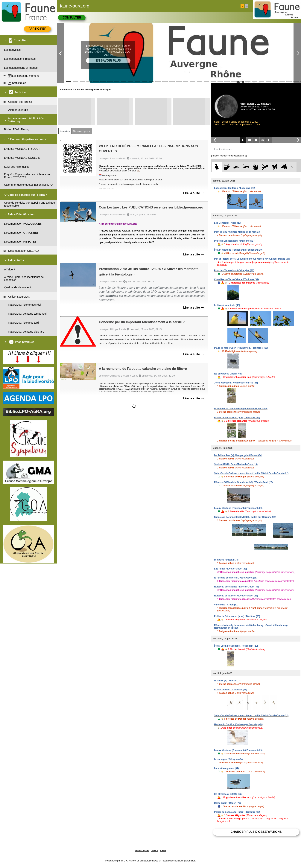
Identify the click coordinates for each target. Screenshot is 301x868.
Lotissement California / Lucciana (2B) (235, 188)
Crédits (163, 851)
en (247, 6)
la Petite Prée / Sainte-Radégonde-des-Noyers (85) (241, 409)
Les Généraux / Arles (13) (228, 223)
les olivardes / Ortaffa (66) (228, 374)
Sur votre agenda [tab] (82, 131)
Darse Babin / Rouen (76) (227, 803)
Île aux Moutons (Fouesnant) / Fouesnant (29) (238, 250)
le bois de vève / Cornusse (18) (231, 690)
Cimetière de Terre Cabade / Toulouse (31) (236, 279)
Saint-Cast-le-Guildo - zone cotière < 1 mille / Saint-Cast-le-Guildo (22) (251, 473)
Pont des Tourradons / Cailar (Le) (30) (234, 270)
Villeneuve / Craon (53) (226, 605)
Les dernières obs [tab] (223, 149)
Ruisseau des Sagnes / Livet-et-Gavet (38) (236, 587)
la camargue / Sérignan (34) (229, 759)
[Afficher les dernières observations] (229, 156)
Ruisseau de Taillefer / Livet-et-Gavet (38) (236, 596)
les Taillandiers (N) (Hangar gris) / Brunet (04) (238, 455)
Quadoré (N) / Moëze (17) (227, 681)
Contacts (155, 851)
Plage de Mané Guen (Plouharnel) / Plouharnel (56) (241, 348)
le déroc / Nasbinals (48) (227, 305)
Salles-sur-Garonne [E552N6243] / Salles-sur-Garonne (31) (245, 517)
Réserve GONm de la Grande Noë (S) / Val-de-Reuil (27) (243, 482)
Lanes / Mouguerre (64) (226, 768)
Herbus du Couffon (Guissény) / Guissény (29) (239, 724)
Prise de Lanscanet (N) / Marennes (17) (235, 241)
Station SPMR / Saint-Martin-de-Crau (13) (236, 464)
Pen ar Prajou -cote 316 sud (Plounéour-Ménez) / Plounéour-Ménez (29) (252, 259)
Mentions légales (142, 851)
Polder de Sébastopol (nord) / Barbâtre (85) (237, 418)
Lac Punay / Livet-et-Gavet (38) (231, 569)
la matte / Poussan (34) (226, 560)
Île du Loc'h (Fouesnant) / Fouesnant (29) (236, 646)
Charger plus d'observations (256, 832)
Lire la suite (193, 193)
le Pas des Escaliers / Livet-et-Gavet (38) (236, 578)
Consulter (72, 17)
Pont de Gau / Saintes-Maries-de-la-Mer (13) (237, 232)
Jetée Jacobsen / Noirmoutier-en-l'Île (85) (236, 383)
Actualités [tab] (65, 131)
